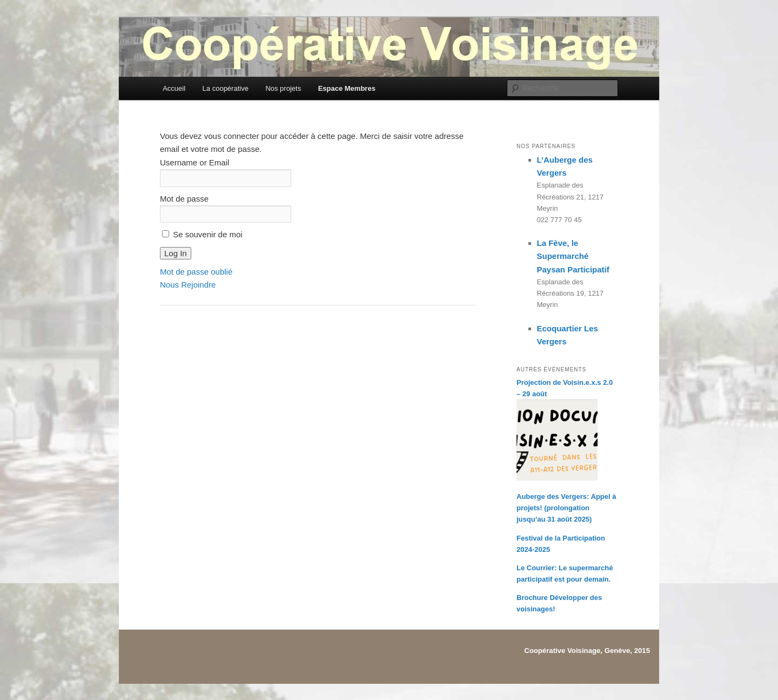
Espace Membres (347, 88)
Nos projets (283, 88)
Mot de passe (184, 199)
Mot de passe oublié (196, 272)
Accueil (174, 88)
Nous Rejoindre (188, 285)
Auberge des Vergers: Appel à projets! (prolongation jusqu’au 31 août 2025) (566, 508)
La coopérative (226, 88)
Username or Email (194, 162)
